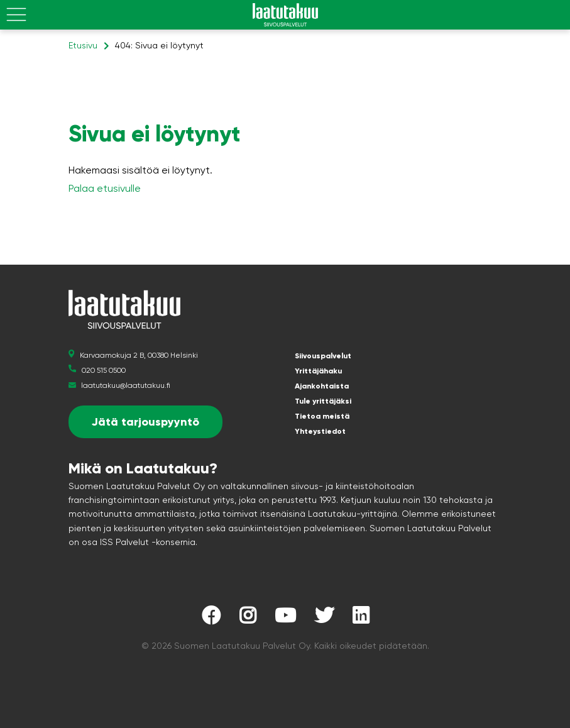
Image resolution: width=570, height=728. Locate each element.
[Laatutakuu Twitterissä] (324, 619)
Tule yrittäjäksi (323, 401)
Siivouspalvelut (323, 356)
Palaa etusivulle (105, 188)
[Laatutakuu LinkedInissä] (361, 619)
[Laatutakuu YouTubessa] (285, 619)
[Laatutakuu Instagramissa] (248, 619)
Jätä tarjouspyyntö (145, 422)
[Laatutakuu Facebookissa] (211, 619)
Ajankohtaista (322, 386)
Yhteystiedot (320, 431)
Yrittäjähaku (318, 371)
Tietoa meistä (322, 416)
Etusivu (83, 45)
